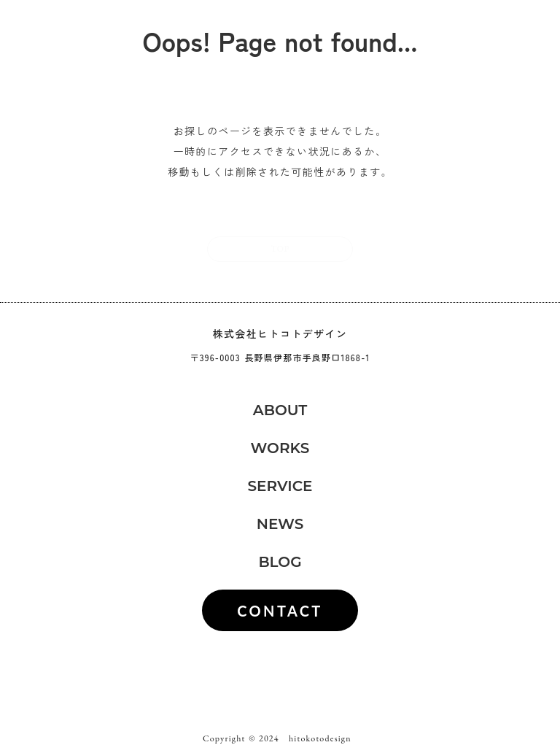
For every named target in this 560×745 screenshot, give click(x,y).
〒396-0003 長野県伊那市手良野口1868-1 (280, 358)
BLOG (280, 562)
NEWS (280, 524)
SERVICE (280, 486)
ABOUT (280, 410)
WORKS (280, 448)
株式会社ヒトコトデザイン (280, 334)
